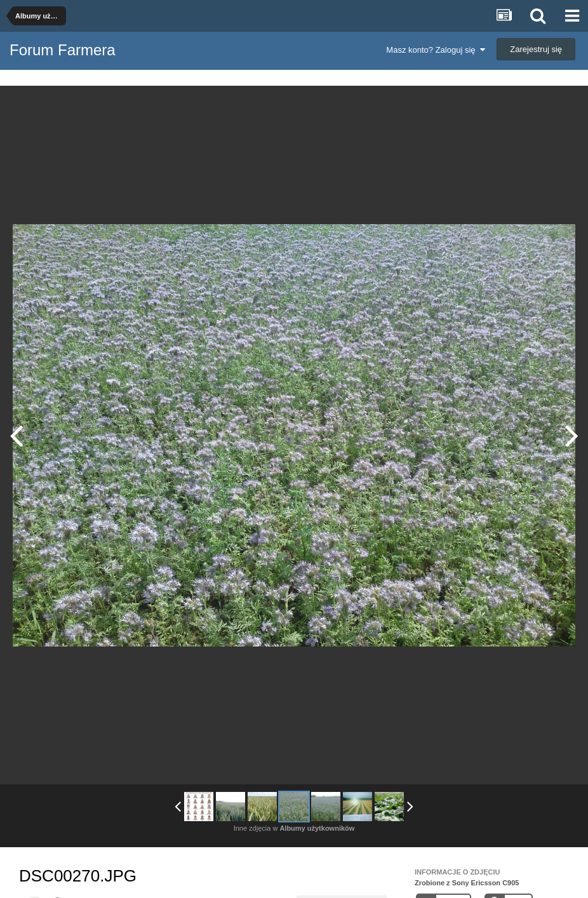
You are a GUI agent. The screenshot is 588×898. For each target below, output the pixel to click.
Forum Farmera (63, 50)
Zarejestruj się (536, 49)
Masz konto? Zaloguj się (435, 50)
